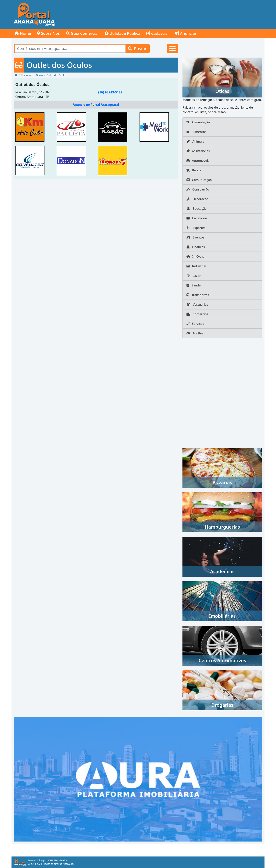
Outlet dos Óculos (32, 85)
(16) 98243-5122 (110, 92)
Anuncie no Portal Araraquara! (96, 105)
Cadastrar (158, 33)
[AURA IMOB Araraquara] (138, 779)
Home (23, 33)
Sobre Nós (48, 33)
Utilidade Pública (122, 33)
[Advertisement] (195, 14)
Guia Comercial (82, 33)
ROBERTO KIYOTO (57, 860)
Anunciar (186, 33)
